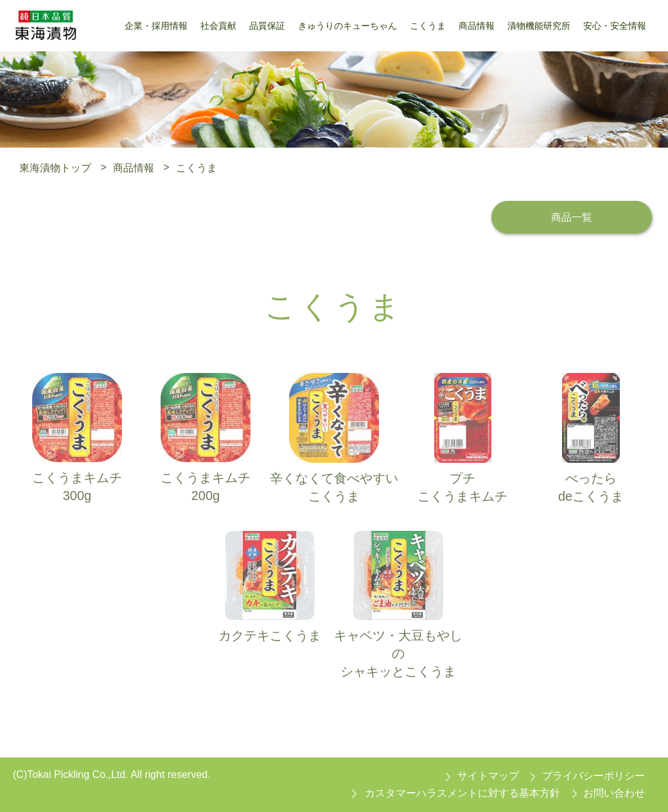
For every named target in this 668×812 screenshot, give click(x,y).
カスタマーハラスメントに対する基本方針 (462, 793)
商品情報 (134, 167)
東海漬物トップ (55, 167)
